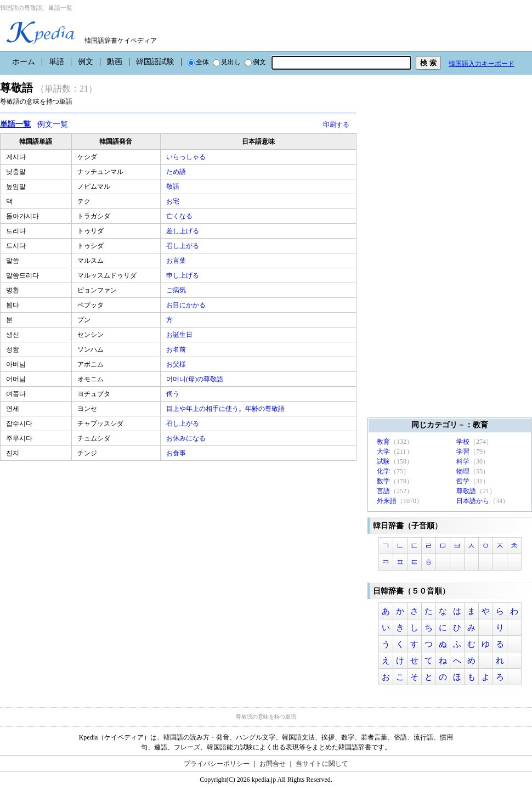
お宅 (174, 201)
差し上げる (183, 231)
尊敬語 (466, 491)
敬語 (174, 187)
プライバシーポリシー (217, 764)
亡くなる (180, 216)
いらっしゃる (187, 157)
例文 (86, 62)
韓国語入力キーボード (482, 64)
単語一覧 (15, 124)
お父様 (177, 364)
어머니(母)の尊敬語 (196, 379)
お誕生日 (180, 335)
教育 (383, 442)
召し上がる (183, 246)
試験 (383, 461)
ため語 (177, 172)
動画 (115, 62)
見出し (227, 62)
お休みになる (187, 438)
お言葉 (177, 261)
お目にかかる (187, 305)
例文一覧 (53, 124)
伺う (174, 394)
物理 (463, 471)
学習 (463, 452)
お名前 (177, 349)
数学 (383, 481)
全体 (198, 62)
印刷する (336, 125)
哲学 (463, 481)
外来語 (387, 501)
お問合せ (273, 764)
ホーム (24, 62)
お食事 (177, 453)
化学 (383, 471)
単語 (56, 62)
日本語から (473, 501)
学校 (463, 442)
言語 (383, 491)
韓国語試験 (155, 62)
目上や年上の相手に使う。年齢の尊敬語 (226, 409)
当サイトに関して (322, 764)
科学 (463, 461)
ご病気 (177, 290)
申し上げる (183, 275)
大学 (383, 452)
